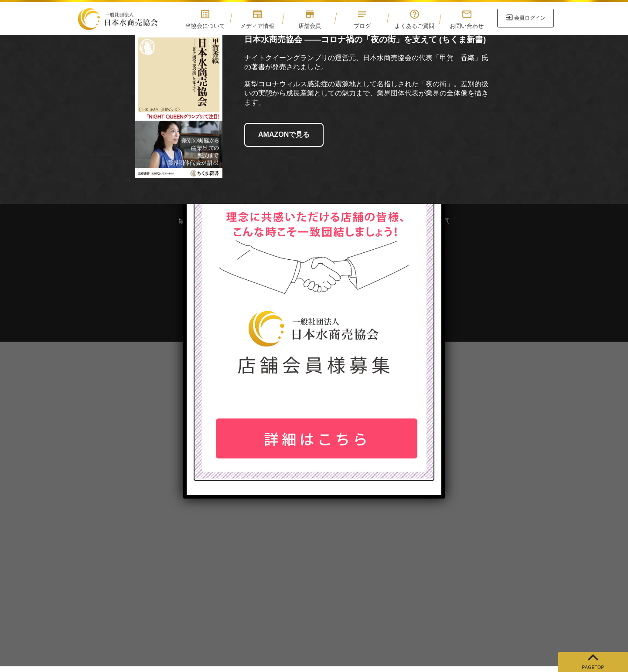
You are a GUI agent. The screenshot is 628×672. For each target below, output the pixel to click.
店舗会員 (310, 19)
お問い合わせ (467, 19)
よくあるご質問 (414, 19)
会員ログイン (530, 18)
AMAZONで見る (284, 134)
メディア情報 (257, 19)
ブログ (362, 19)
